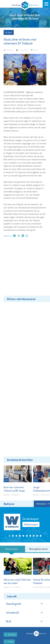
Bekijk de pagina (31, 525)
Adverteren (10, 635)
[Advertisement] (25, 268)
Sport (9, 32)
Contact (9, 642)
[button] (9, 536)
